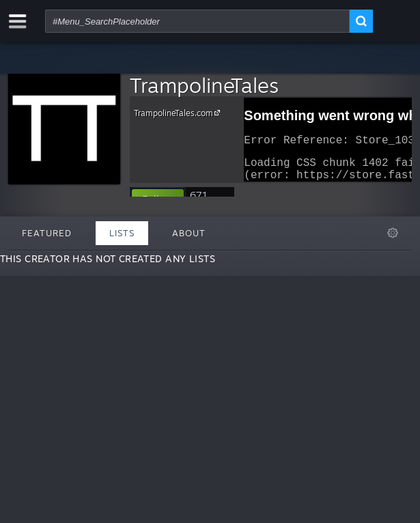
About (189, 233)
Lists (122, 233)
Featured (47, 233)
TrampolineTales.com (179, 113)
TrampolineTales (204, 85)
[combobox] (197, 21)
